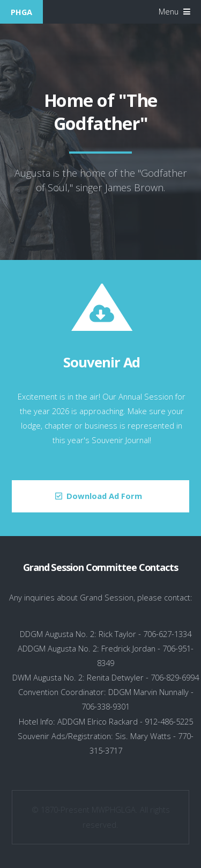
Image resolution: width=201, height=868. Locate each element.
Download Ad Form (104, 496)
